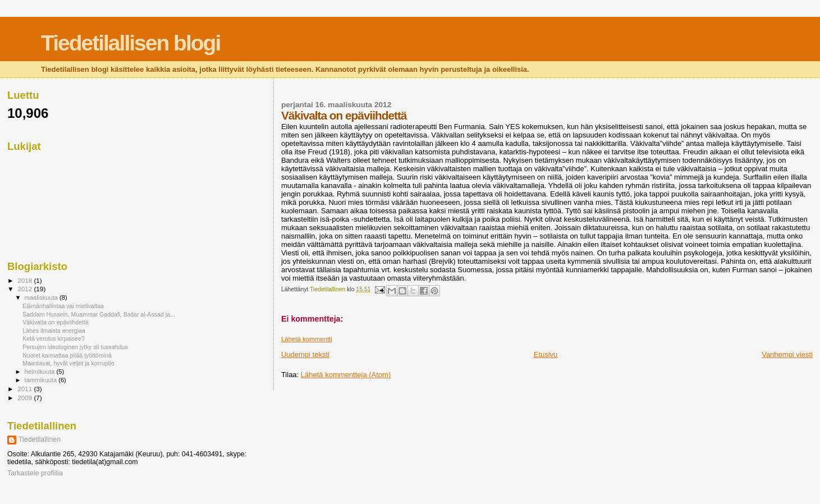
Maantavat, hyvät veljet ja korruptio (68, 363)
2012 (26, 289)
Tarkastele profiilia (35, 473)
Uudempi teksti (305, 354)
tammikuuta (42, 380)
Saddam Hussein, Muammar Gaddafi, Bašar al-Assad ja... (99, 314)
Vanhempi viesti (787, 354)
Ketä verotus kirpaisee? (54, 338)
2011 (26, 389)
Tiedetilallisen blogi (130, 43)
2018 (26, 280)
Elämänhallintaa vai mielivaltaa (63, 306)
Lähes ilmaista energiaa (54, 331)
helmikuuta (41, 372)
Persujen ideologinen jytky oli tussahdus (75, 347)
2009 (26, 398)
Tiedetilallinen (40, 439)
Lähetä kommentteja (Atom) (346, 375)
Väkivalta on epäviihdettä (56, 322)
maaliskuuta (42, 297)
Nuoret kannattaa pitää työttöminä (67, 355)
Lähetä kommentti (307, 339)
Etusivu (546, 354)
